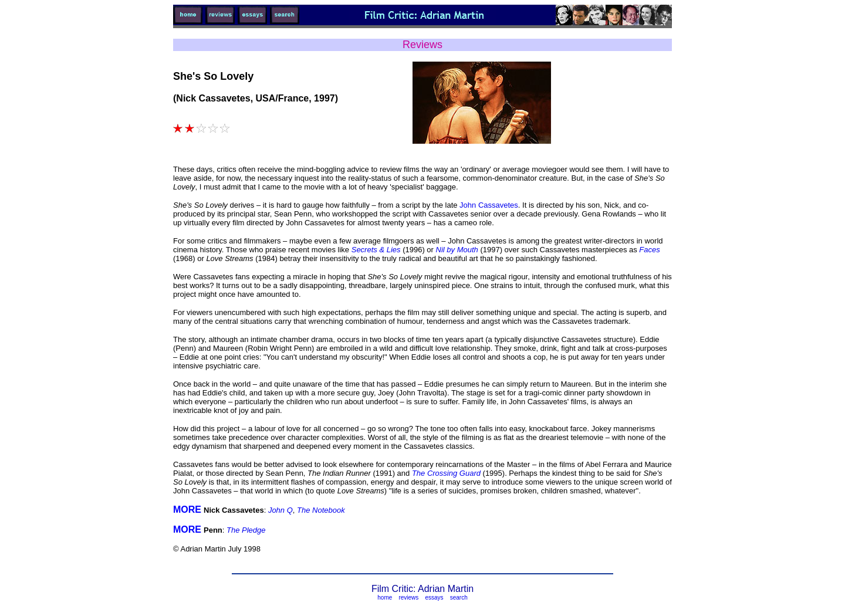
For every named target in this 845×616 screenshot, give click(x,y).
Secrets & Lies (376, 250)
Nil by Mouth (458, 250)
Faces (649, 250)
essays (434, 598)
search (459, 598)
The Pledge (246, 530)
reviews (408, 598)
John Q (280, 510)
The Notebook (321, 510)
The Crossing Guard (446, 473)
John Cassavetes (489, 205)
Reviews (422, 45)
